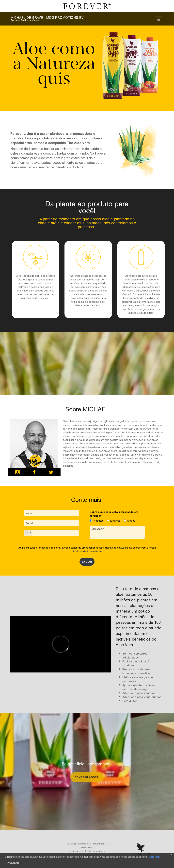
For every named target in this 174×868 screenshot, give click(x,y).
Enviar (87, 562)
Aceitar (13, 863)
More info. (154, 857)
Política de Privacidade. (87, 551)
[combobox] (28, 533)
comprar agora (87, 777)
